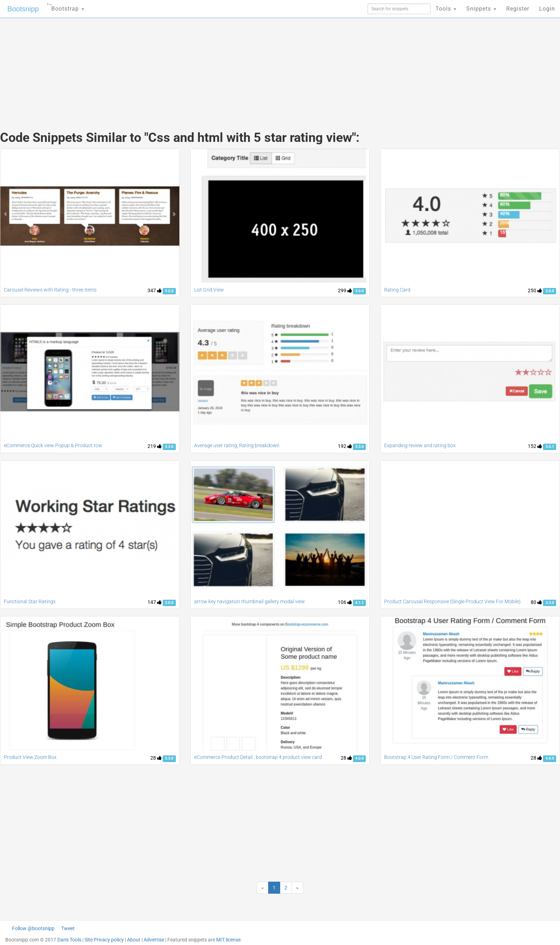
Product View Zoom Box (30, 757)
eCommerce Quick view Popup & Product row (53, 445)
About (134, 940)
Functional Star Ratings (30, 601)
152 (535, 446)
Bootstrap (66, 7)
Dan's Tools (69, 940)
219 (155, 446)
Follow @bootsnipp (33, 928)
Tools (446, 9)
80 (536, 602)
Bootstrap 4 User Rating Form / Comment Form (436, 757)
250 (535, 290)
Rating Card (397, 290)
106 (345, 602)
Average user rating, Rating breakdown (237, 445)
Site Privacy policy (104, 940)
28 (156, 758)
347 (155, 290)
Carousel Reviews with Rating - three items (50, 290)
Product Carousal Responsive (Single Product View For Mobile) (452, 601)
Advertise (154, 940)
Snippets (481, 9)
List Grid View (209, 290)
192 (345, 446)
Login (547, 9)
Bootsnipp (23, 9)
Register (518, 9)
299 (345, 290)
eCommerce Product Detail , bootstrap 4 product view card (258, 757)
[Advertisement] (227, 67)
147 (155, 602)
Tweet (68, 928)
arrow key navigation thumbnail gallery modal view (250, 601)
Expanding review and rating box (420, 445)
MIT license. (229, 940)
